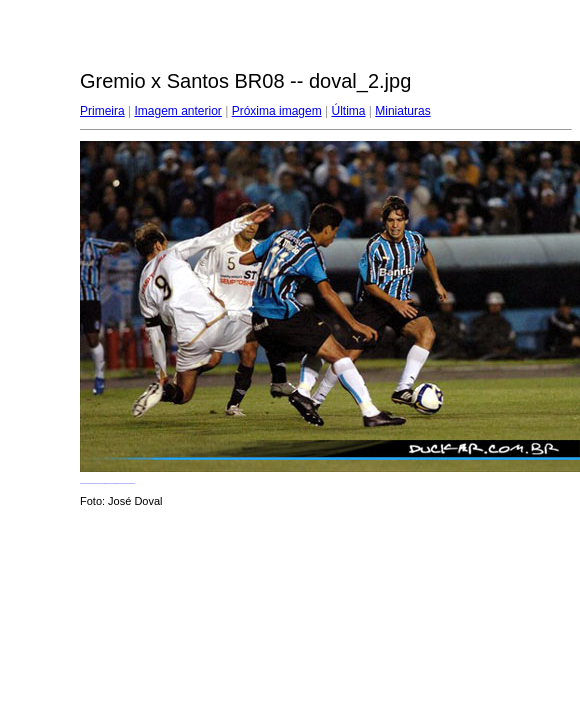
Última (348, 111)
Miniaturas (402, 111)
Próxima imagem (277, 111)
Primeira (102, 111)
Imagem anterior (177, 111)
